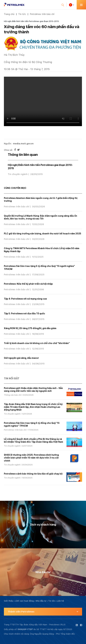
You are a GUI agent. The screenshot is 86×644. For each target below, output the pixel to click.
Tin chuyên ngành (18, 174)
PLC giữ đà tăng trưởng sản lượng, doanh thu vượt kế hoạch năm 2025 (43, 234)
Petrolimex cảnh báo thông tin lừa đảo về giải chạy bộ (33, 474)
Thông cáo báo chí (12, 395)
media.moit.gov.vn (23, 144)
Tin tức (22, 14)
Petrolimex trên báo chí (42, 14)
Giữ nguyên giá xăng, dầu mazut (21, 358)
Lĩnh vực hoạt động (25, 601)
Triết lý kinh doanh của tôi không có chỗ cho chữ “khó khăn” (37, 343)
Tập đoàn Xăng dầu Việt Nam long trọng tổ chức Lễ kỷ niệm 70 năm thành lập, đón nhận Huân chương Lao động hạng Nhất (33, 407)
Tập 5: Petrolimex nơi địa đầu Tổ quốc (25, 314)
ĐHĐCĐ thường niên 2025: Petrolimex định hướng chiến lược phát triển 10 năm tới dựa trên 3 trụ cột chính (31, 458)
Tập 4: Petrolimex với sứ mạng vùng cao (25, 299)
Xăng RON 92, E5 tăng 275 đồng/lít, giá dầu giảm (30, 328)
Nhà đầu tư (41, 601)
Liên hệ (60, 601)
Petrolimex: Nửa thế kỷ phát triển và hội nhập (28, 284)
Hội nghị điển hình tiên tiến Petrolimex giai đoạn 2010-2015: (32, 21)
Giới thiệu (9, 601)
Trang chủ (9, 14)
